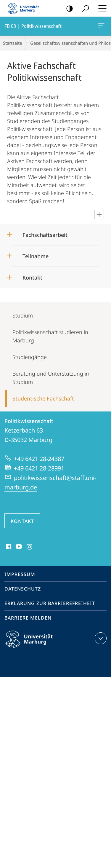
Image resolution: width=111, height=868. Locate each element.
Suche (84, 9)
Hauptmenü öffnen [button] (101, 8)
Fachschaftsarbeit (45, 235)
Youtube (18, 547)
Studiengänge (30, 357)
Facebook (8, 547)
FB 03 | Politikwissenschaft (101, 27)
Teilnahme (36, 256)
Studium (23, 315)
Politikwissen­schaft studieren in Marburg (50, 336)
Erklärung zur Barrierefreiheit (50, 603)
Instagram (30, 547)
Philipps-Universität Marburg (34, 644)
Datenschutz (23, 589)
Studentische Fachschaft (43, 398)
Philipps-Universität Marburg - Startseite (25, 8)
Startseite (12, 43)
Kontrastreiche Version (68, 9)
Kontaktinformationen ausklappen (100, 638)
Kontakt (32, 277)
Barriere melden (28, 618)
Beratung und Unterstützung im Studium (52, 378)
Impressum (20, 574)
